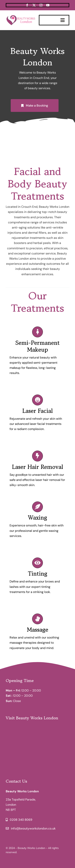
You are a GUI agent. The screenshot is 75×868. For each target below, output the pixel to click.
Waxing (37, 517)
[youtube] (48, 5)
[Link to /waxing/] (37, 507)
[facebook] (27, 5)
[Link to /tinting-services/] (37, 563)
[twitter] (34, 5)
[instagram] (41, 5)
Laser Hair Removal (38, 467)
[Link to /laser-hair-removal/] (37, 456)
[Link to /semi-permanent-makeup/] (37, 332)
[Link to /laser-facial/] (37, 400)
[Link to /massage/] (37, 619)
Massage (38, 630)
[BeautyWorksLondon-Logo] (21, 16)
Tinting (38, 574)
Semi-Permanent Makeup (37, 346)
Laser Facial (38, 411)
